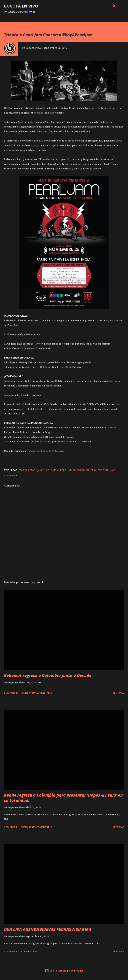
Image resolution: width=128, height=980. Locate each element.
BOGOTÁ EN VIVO (21, 6)
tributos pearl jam (103, 470)
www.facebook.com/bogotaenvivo (45, 451)
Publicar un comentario (36, 693)
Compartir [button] (11, 475)
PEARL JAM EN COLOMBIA (75, 470)
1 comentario (30, 951)
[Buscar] (114, 6)
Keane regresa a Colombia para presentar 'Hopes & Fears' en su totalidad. (63, 798)
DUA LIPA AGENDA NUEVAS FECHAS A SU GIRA (48, 929)
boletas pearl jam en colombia (38, 470)
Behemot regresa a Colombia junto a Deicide (48, 675)
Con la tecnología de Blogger (64, 971)
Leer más (118, 693)
